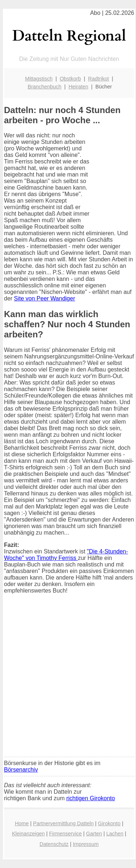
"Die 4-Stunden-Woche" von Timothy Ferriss (66, 555)
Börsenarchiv (21, 770)
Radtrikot (99, 79)
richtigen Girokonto (91, 798)
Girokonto (109, 823)
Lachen (115, 834)
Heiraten (78, 87)
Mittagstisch (39, 79)
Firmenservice (65, 834)
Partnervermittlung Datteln (63, 823)
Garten (94, 834)
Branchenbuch (44, 87)
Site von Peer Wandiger (45, 298)
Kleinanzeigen (28, 834)
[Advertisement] (68, 680)
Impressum (86, 844)
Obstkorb (70, 79)
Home (22, 823)
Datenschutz (54, 844)
